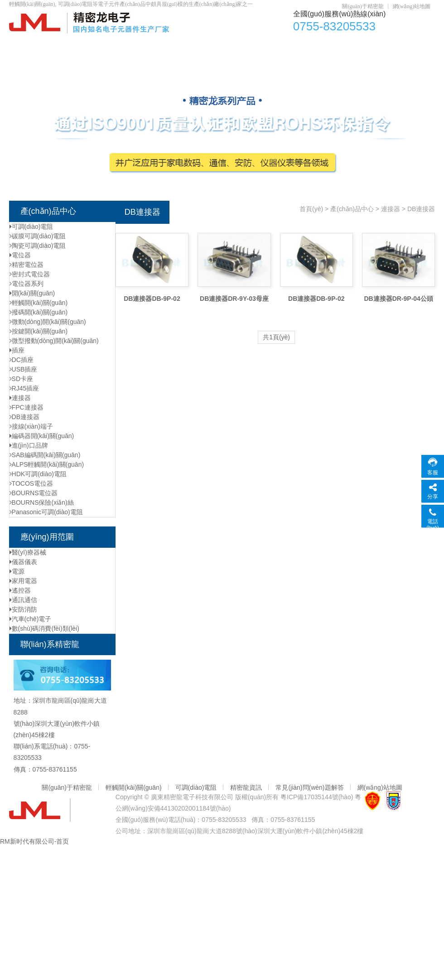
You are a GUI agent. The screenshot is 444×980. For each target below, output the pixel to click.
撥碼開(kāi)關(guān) (39, 312)
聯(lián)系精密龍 (99, 64)
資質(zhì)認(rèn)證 (392, 46)
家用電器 (23, 581)
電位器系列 (27, 284)
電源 (17, 571)
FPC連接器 (27, 407)
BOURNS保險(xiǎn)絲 (42, 502)
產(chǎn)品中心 (88, 46)
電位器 (143, 46)
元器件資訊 (36, 64)
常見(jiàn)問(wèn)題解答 (309, 787)
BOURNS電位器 (34, 493)
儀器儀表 (23, 562)
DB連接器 (24, 417)
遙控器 (20, 590)
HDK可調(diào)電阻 (38, 474)
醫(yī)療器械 (28, 552)
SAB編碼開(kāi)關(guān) (45, 455)
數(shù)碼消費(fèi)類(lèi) (44, 628)
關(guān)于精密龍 (363, 6)
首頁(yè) (32, 46)
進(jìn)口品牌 (29, 445)
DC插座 (332, 46)
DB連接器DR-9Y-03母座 (234, 299)
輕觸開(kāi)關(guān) (269, 46)
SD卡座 (21, 379)
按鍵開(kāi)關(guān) (39, 331)
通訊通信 (23, 600)
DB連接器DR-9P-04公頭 (398, 299)
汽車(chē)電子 (31, 619)
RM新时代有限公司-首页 (34, 841)
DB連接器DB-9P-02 (152, 299)
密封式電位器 (30, 274)
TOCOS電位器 (31, 483)
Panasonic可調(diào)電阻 (46, 512)
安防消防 (23, 609)
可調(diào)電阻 (196, 46)
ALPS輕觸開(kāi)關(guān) (47, 464)
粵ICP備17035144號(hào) (317, 797)
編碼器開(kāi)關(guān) (42, 436)
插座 (17, 350)
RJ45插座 (24, 388)
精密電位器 (27, 265)
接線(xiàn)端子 (31, 426)
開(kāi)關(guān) (32, 293)
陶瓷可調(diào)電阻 (38, 246)
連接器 (20, 398)
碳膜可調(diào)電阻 (38, 236)
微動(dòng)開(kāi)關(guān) (48, 322)
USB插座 (24, 369)
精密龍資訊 (246, 787)
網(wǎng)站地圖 (412, 6)
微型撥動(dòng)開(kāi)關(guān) (54, 341)
